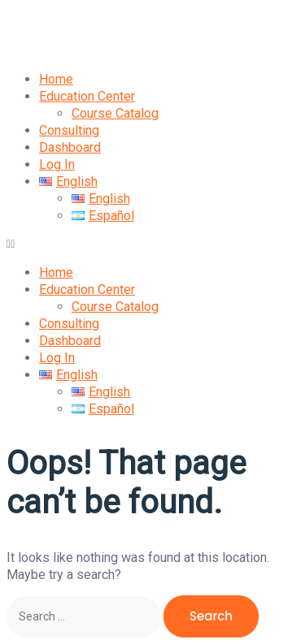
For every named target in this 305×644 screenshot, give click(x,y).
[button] (152, 244)
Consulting (69, 130)
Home (56, 79)
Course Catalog (115, 113)
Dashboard (70, 147)
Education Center (87, 96)
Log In (57, 164)
